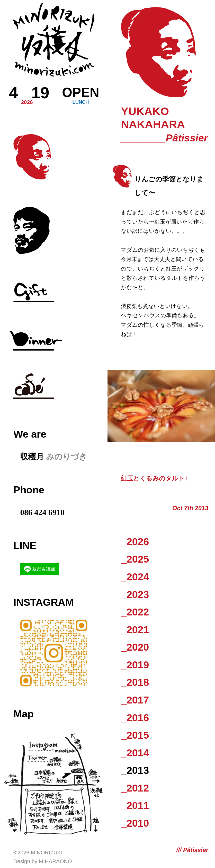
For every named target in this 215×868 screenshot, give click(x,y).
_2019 (135, 665)
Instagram (43, 602)
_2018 (135, 682)
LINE (25, 546)
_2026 (135, 542)
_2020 (135, 647)
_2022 (135, 612)
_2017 (135, 700)
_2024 (135, 577)
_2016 (135, 718)
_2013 (135, 770)
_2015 (135, 735)
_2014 (135, 753)
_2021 (135, 630)
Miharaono (55, 861)
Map (23, 714)
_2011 (135, 806)
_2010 (135, 823)
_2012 (135, 788)
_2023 (135, 595)
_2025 (135, 559)
